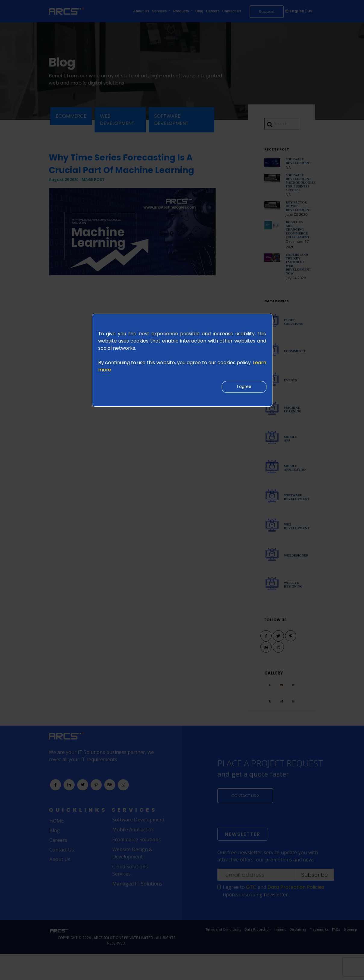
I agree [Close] (243, 388)
